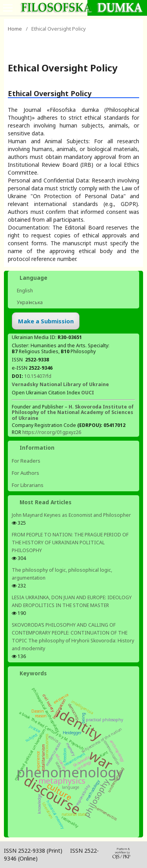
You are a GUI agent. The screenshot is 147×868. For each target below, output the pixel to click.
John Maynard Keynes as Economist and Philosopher (71, 515)
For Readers (26, 461)
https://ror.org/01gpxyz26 (52, 432)
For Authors (25, 473)
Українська (29, 302)
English (24, 291)
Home (15, 29)
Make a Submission (46, 321)
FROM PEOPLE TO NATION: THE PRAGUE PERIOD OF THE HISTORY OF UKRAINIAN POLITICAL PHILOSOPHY (70, 542)
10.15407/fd (38, 376)
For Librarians (28, 485)
